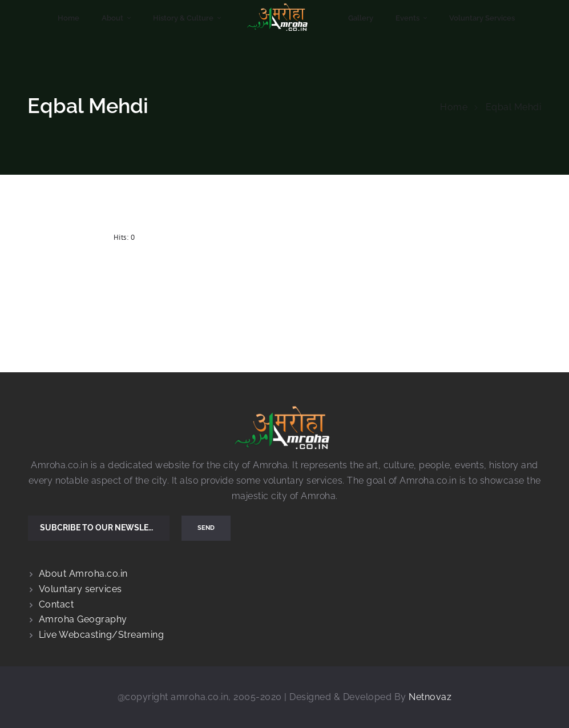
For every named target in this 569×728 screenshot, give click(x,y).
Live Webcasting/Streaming (102, 635)
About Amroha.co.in (83, 574)
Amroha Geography (83, 619)
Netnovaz (430, 697)
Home (454, 107)
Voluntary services (80, 589)
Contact (57, 604)
